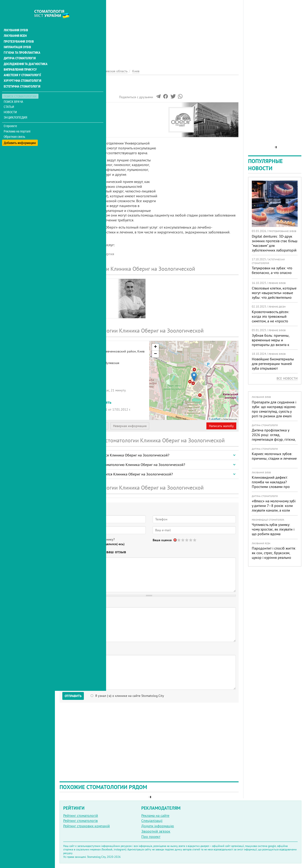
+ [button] (155, 347)
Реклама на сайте (155, 815)
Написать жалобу (221, 426)
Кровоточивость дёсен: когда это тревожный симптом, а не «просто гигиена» (271, 319)
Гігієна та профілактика (22, 42)
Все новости (287, 378)
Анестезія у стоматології (23, 64)
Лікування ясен (15, 25)
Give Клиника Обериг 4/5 (191, 540)
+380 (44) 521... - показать (87, 402)
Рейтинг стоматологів (80, 821)
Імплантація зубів (18, 36)
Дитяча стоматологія (20, 47)
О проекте (11, 115)
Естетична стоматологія (22, 75)
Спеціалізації (152, 821)
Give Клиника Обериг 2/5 (183, 540)
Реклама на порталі (17, 120)
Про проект (151, 837)
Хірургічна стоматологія (23, 69)
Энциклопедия (16, 106)
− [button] (155, 354)
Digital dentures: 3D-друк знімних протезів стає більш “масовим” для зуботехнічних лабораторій (275, 243)
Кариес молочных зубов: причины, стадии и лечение (274, 456)
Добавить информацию (20, 131)
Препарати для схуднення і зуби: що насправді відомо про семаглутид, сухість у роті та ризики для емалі (274, 409)
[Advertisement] (149, 32)
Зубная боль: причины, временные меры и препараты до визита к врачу (271, 342)
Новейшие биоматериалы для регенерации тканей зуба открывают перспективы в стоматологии (273, 368)
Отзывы (69, 129)
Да (71, 544)
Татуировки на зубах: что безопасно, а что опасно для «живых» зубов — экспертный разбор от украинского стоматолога (273, 277)
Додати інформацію (158, 826)
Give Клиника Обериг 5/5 (195, 540)
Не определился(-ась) (109, 544)
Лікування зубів (16, 19)
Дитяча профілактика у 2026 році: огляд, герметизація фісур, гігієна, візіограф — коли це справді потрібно (275, 439)
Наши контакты (76, 123)
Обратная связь (15, 125)
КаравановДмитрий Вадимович (82, 293)
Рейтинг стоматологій (81, 815)
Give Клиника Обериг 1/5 (179, 540)
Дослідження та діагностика (26, 53)
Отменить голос (175, 540)
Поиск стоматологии (21, 85)
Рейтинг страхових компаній (87, 826)
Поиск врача (14, 90)
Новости (11, 101)
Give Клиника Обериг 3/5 (187, 540)
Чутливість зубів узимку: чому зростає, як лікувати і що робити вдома (273, 529)
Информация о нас (79, 113)
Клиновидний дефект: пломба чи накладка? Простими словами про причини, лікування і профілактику (271, 487)
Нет (83, 544)
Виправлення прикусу (21, 58)
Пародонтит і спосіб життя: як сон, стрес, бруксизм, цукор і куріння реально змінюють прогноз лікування (274, 557)
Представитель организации (85, 426)
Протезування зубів (19, 31)
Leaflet (215, 419)
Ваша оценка (162, 540)
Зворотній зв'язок (156, 831)
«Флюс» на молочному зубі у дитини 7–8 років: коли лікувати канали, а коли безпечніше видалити (274, 508)
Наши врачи (73, 118)
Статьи (9, 96)
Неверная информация (130, 426)
